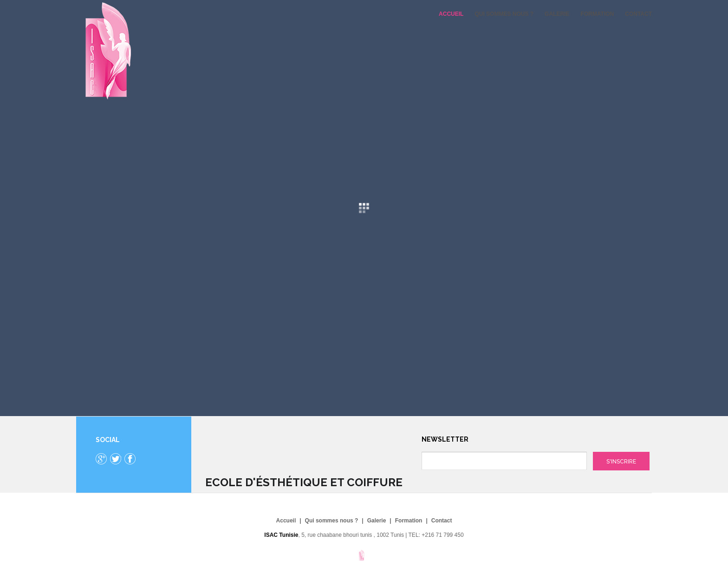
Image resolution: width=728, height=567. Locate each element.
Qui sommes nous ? (504, 14)
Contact (638, 14)
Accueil (451, 14)
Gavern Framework (364, 558)
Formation (597, 14)
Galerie (557, 14)
